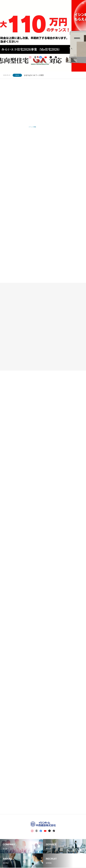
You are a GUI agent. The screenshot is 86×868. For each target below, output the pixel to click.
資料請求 (59, 859)
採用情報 (52, 859)
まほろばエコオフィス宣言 (34, 75)
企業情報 (23, 859)
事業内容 (30, 859)
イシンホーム (44, 859)
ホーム (17, 859)
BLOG (17, 75)
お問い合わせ (67, 859)
